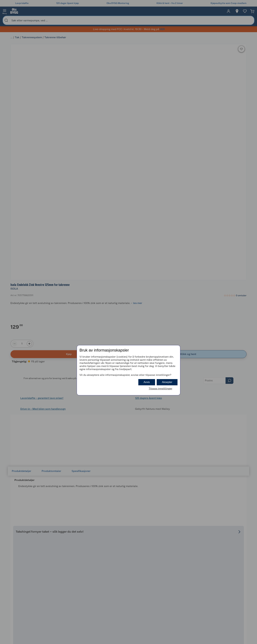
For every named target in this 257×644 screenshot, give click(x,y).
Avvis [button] (147, 382)
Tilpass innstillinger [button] (160, 389)
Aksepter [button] (167, 382)
